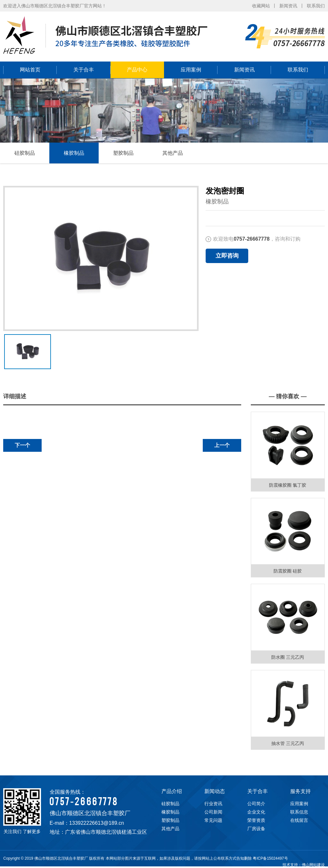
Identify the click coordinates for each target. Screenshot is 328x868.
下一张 (6, 346)
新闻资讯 (288, 6)
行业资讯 (213, 804)
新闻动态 (215, 791)
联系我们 (316, 6)
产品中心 (137, 70)
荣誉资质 (256, 820)
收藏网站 (261, 6)
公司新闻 (213, 812)
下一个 (22, 445)
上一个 (222, 445)
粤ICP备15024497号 (270, 858)
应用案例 (191, 70)
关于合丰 (84, 70)
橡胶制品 (74, 153)
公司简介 (256, 804)
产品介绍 (172, 791)
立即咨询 (227, 256)
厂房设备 (256, 829)
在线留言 (299, 820)
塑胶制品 (123, 153)
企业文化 (256, 812)
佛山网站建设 (313, 865)
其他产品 (173, 153)
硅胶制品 (25, 153)
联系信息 (299, 812)
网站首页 (30, 70)
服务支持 (300, 791)
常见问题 (213, 820)
